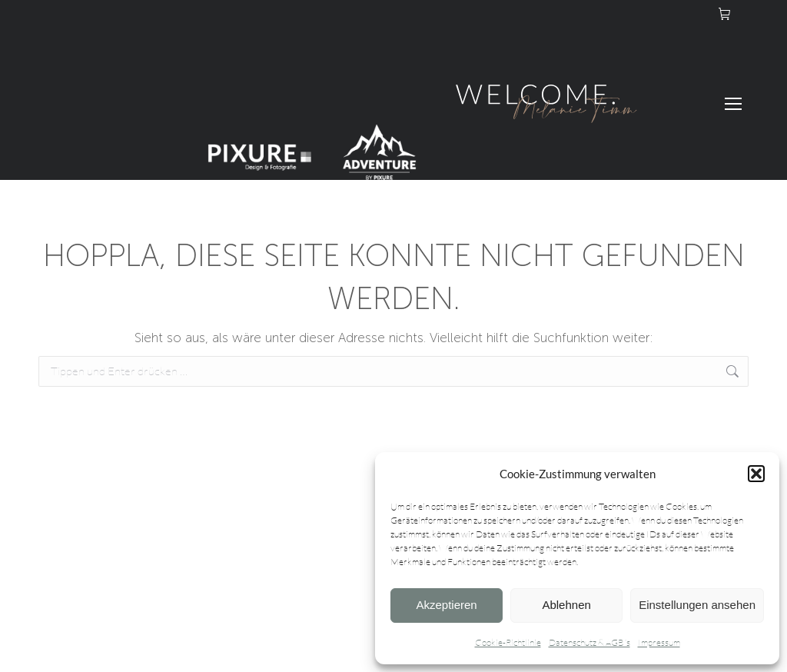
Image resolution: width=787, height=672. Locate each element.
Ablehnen (566, 605)
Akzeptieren (446, 605)
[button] (756, 474)
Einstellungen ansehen (697, 605)
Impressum (659, 642)
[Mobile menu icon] (733, 104)
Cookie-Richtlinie (508, 642)
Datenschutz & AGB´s (589, 642)
